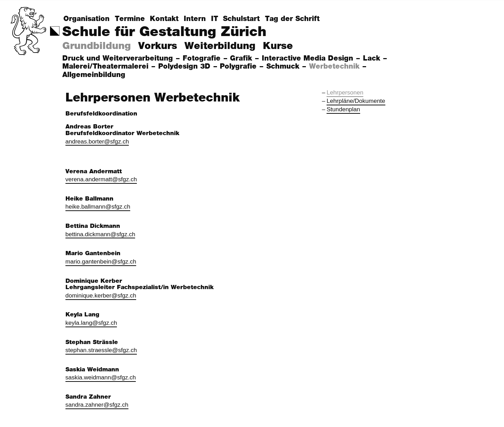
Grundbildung (97, 46)
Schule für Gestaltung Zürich (164, 32)
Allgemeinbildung (95, 75)
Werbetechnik (335, 66)
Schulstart (241, 19)
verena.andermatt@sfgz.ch (101, 179)
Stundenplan (343, 109)
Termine (130, 19)
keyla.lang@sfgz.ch (91, 323)
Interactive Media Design (309, 58)
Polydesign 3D (185, 66)
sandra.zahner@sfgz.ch (97, 405)
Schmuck (284, 66)
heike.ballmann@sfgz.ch (98, 207)
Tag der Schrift (292, 19)
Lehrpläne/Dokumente (356, 101)
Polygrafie (239, 66)
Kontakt (164, 19)
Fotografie (203, 58)
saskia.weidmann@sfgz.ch (101, 377)
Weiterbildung (220, 46)
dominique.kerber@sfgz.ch (101, 296)
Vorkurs (158, 46)
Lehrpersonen (345, 93)
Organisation (86, 19)
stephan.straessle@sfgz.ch (101, 350)
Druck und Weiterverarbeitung (119, 58)
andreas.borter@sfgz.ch (97, 142)
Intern (195, 19)
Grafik (242, 58)
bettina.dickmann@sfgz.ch (100, 234)
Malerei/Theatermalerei (107, 66)
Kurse (278, 46)
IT (215, 19)
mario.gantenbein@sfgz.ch (101, 262)
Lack (373, 58)
